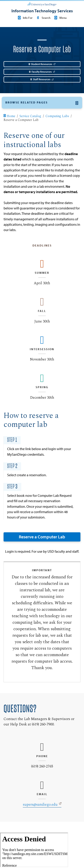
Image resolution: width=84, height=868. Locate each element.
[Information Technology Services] (42, 11)
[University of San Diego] (42, 4)
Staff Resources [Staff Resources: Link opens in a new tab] (40, 79)
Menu (60, 18)
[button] (42, 103)
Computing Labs (57, 116)
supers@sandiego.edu (40, 805)
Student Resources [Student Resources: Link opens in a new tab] (40, 64)
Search (43, 18)
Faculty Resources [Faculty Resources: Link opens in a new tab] (40, 72)
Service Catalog (30, 116)
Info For (25, 18)
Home (9, 116)
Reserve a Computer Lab (42, 537)
